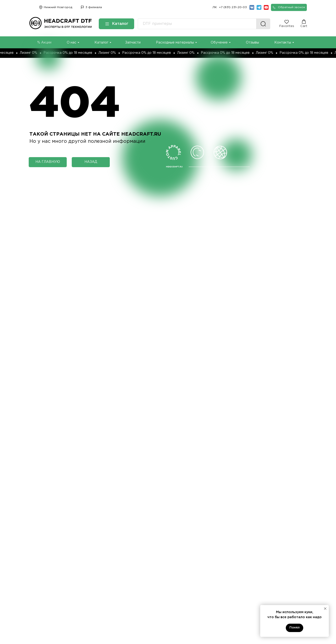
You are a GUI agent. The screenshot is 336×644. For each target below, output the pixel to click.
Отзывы (252, 43)
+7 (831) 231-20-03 (233, 7)
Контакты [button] (283, 43)
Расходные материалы (175, 43)
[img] (82, 7)
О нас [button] (72, 43)
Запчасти (133, 43)
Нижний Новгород (58, 7)
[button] (289, 7)
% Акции (44, 43)
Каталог (101, 43)
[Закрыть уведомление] (325, 609)
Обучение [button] (219, 43)
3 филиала (94, 7)
